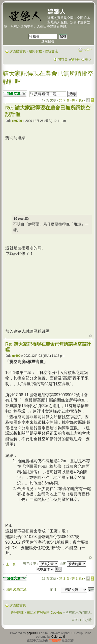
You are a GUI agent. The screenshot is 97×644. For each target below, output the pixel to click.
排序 (73, 564)
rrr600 (16, 356)
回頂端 (90, 336)
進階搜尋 (48, 41)
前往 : (54, 590)
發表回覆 (15, 93)
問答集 (63, 60)
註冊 (76, 60)
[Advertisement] (48, 176)
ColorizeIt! (58, 637)
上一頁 (11, 564)
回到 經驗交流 (16, 589)
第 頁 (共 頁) (71, 100)
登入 (88, 60)
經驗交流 (51, 51)
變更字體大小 (88, 50)
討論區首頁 (18, 51)
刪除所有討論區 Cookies (45, 613)
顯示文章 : (41, 564)
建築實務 (36, 51)
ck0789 (17, 121)
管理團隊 (17, 613)
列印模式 (80, 50)
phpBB (31, 633)
